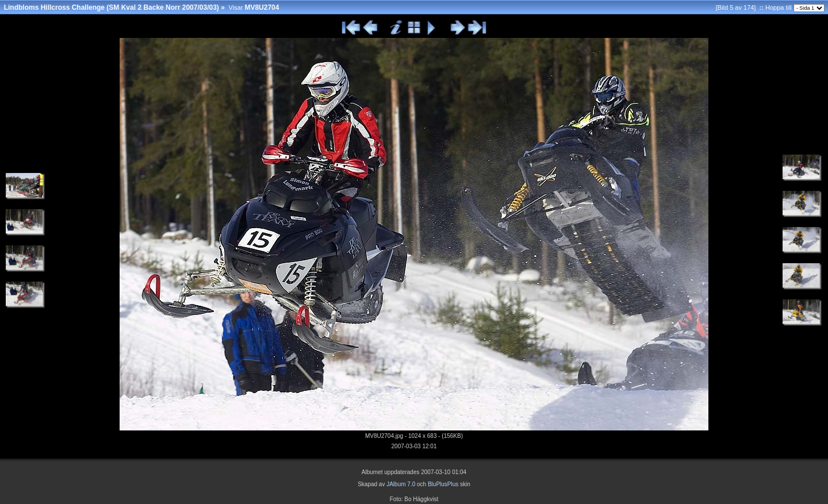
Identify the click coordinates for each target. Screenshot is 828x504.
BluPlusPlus (443, 484)
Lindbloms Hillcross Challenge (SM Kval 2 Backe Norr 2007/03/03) (112, 7)
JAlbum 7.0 (401, 484)
